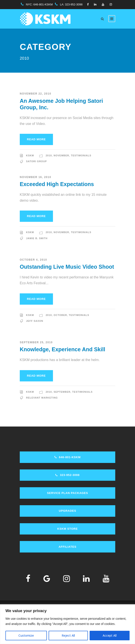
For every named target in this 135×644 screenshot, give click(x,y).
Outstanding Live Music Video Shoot (67, 267)
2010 (49, 155)
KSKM (30, 155)
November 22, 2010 (35, 94)
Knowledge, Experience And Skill (63, 349)
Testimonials (81, 155)
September (62, 392)
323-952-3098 (74, 4)
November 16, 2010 (35, 177)
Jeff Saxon (35, 321)
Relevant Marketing (42, 398)
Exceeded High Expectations (57, 184)
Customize (26, 635)
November (61, 155)
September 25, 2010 (36, 342)
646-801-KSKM (43, 4)
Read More (36, 139)
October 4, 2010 (33, 260)
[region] (67, 624)
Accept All (110, 635)
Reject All (68, 635)
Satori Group (36, 161)
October (60, 315)
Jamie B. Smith (37, 238)
